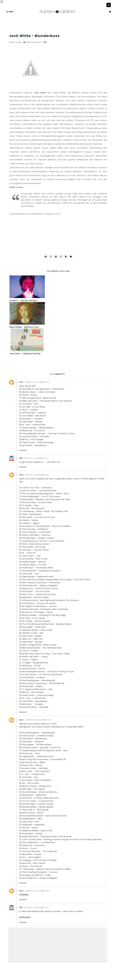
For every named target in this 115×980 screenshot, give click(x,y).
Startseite (58, 931)
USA (11, 31)
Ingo (20, 42)
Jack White (40, 93)
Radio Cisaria (16, 187)
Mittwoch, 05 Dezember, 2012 (38, 667)
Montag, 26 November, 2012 (37, 329)
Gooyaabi (77, 972)
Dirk (21, 405)
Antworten (23, 397)
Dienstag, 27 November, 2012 (36, 405)
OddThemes (51, 972)
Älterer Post (100, 931)
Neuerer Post (16, 931)
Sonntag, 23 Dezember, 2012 (38, 838)
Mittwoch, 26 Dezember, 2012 (36, 854)
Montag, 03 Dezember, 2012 (37, 422)
